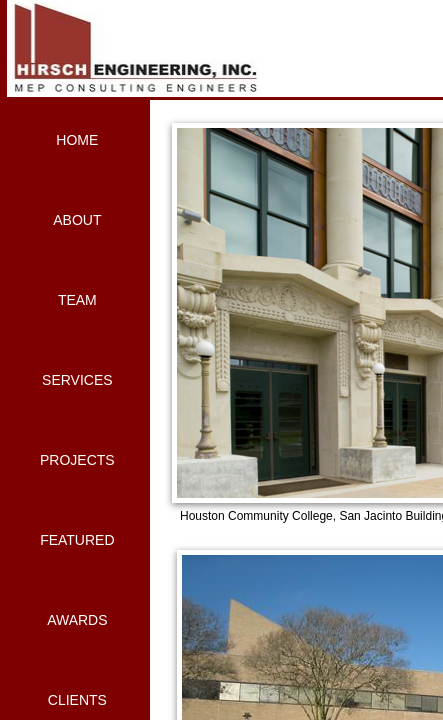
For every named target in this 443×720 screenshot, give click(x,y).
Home (77, 140)
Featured (77, 540)
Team (77, 300)
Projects (77, 460)
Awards (77, 620)
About (77, 220)
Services (77, 380)
